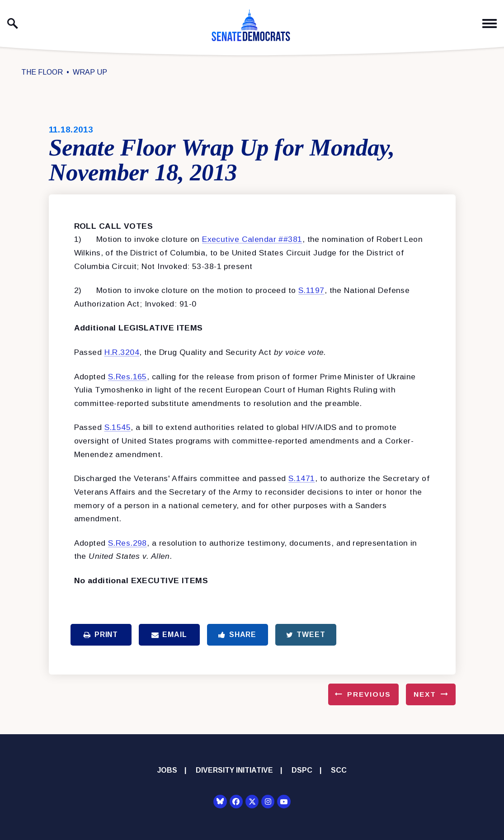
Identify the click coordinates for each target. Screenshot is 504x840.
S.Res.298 (127, 543)
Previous (369, 694)
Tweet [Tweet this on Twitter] (306, 635)
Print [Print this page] (101, 635)
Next (425, 694)
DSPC (302, 770)
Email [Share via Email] (169, 635)
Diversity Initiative (234, 770)
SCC (339, 770)
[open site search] (13, 24)
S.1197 (311, 290)
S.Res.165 (127, 377)
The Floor (42, 72)
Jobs (167, 770)
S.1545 (118, 427)
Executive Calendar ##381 (252, 239)
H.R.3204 (122, 352)
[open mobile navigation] (490, 24)
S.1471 (302, 478)
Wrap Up (90, 72)
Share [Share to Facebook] (237, 635)
